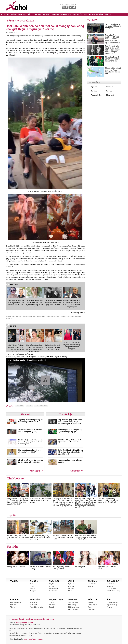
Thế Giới (34, 581)
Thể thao (92, 581)
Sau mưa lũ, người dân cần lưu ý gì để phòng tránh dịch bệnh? (63, 537)
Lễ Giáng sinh (80, 567)
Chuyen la (109, 87)
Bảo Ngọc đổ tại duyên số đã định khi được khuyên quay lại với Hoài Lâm (53, 303)
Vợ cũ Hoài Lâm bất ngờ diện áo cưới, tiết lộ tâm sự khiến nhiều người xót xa (34, 304)
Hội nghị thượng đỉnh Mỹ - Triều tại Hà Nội (62, 568)
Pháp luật (54, 581)
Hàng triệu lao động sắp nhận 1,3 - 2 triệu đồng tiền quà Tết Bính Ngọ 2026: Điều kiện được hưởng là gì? (18, 501)
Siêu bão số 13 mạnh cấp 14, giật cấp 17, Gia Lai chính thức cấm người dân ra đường (113, 39)
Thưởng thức (56, 600)
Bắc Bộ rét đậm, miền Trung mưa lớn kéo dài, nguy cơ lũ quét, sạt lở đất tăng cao (30, 442)
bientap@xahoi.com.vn (25, 623)
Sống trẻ (92, 600)
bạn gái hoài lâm (41, 406)
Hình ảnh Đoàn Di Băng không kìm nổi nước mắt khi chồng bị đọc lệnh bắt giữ (108, 500)
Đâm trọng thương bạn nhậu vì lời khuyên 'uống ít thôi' (29, 451)
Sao (14, 326)
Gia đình (15, 600)
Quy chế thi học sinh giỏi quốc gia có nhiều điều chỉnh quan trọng (40, 537)
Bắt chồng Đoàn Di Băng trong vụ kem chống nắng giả (70, 431)
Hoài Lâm (20, 406)
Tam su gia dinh (96, 95)
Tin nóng (109, 91)
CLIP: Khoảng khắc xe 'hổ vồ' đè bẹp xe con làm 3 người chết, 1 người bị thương (37, 357)
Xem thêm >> (36, 471)
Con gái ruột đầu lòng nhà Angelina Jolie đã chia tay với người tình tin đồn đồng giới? (72, 346)
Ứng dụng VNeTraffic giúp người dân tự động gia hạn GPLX (30, 421)
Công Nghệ (113, 581)
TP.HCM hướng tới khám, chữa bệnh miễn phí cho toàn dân (70, 441)
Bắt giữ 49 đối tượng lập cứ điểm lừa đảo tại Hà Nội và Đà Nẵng (30, 461)
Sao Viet (94, 91)
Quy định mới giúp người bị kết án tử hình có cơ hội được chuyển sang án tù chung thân (70, 422)
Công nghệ (110, 95)
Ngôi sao (94, 87)
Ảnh (109, 600)
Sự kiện (12, 547)
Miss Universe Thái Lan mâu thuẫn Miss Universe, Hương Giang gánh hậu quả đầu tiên (16, 348)
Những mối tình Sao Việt (16, 567)
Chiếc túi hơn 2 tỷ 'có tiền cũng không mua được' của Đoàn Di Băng (53, 347)
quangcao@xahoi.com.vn (33, 639)
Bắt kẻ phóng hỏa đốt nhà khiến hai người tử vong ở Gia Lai (18, 537)
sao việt (29, 406)
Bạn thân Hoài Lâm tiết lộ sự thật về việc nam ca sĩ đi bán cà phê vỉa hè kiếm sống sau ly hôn (72, 304)
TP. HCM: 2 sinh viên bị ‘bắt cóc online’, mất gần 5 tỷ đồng (30, 431)
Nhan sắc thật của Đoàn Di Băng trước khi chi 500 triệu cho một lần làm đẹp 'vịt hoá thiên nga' (34, 348)
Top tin (12, 515)
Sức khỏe (35, 600)
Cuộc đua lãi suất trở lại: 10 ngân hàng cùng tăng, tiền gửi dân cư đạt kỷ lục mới (71, 452)
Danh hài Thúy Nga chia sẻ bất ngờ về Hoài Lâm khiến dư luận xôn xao (16, 303)
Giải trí (72, 581)
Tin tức (14, 581)
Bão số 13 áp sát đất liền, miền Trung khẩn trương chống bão (113, 71)
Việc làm (73, 600)
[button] (45, 380)
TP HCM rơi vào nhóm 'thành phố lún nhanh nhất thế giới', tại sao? (40, 500)
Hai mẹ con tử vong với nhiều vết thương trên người (113, 26)
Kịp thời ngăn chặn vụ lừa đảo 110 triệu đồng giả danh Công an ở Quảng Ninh (86, 537)
